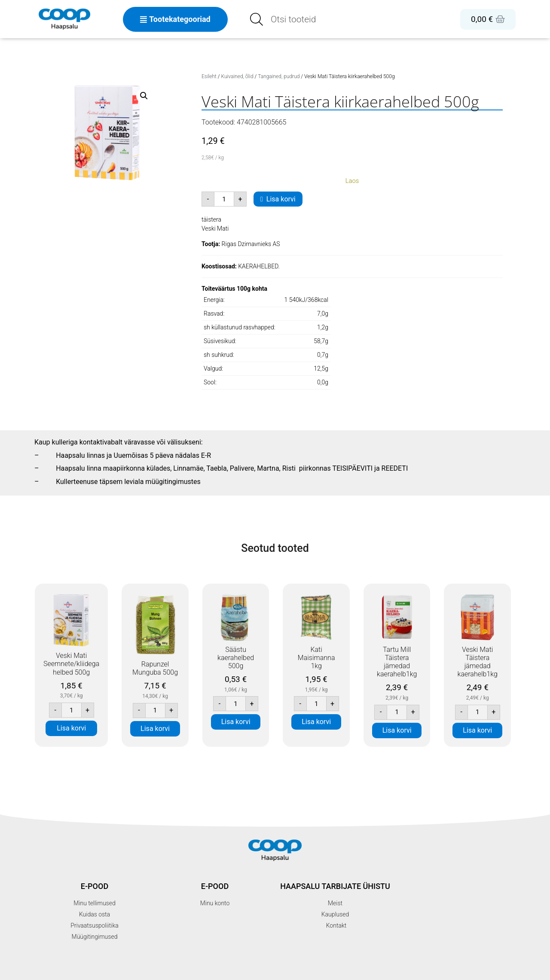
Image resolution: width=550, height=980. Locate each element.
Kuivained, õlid (237, 76)
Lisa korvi (281, 199)
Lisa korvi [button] (71, 728)
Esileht (209, 76)
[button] (144, 96)
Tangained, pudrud (279, 76)
